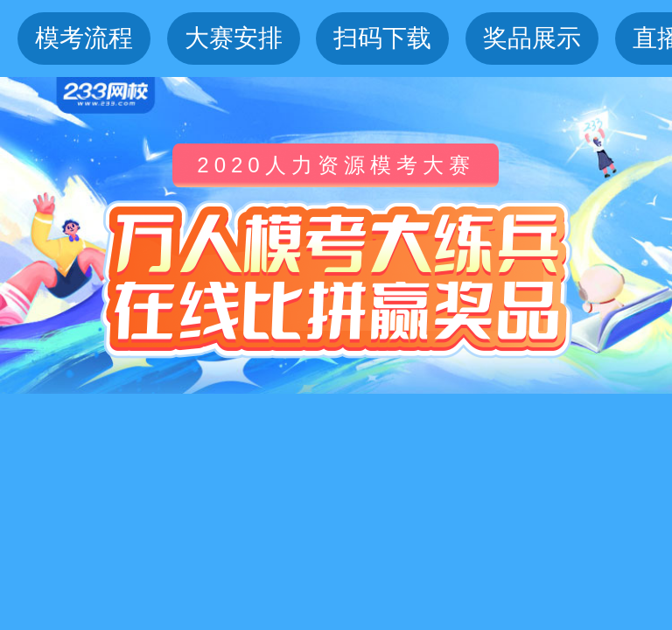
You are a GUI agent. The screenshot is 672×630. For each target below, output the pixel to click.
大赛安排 (234, 38)
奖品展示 (532, 38)
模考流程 (84, 38)
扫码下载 (382, 38)
